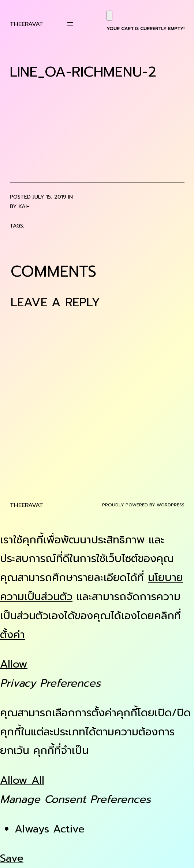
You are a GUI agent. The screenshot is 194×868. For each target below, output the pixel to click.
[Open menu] (70, 24)
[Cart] (109, 16)
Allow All (22, 780)
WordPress (171, 505)
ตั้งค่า (12, 635)
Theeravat (27, 24)
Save (12, 858)
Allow (14, 664)
